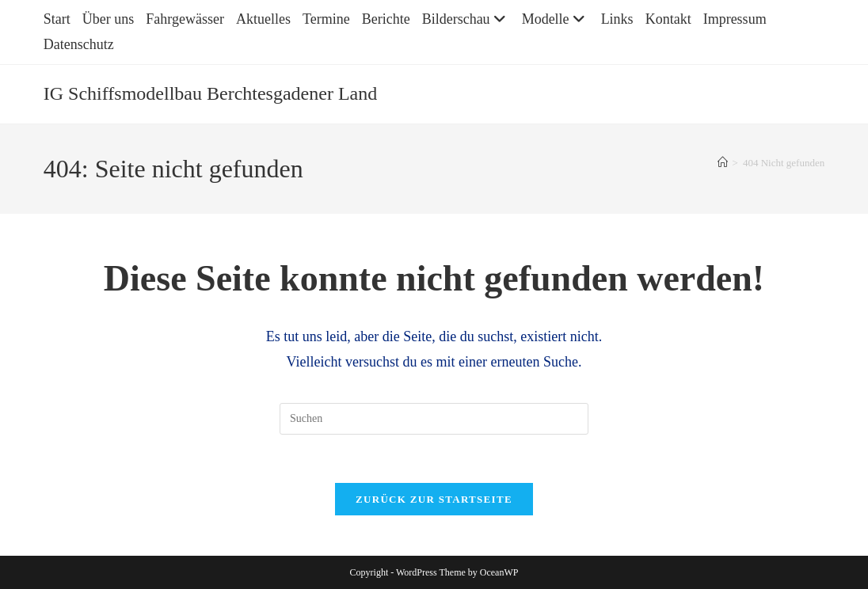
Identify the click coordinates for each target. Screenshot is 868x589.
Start (57, 19)
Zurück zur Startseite (434, 499)
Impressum (735, 19)
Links (617, 19)
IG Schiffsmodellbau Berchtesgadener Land (210, 93)
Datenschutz (79, 44)
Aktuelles (263, 19)
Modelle (556, 19)
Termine (326, 19)
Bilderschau (466, 19)
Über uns (108, 19)
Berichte (386, 19)
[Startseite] (723, 163)
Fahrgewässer (185, 19)
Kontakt (668, 19)
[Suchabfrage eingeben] (434, 419)
